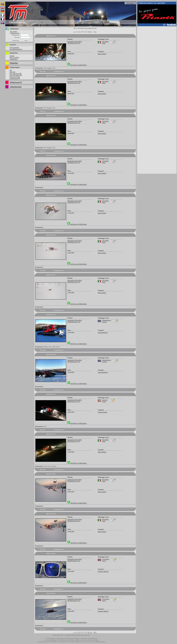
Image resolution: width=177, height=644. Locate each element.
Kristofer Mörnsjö (103, 571)
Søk (11, 70)
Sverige (105, 322)
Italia (104, 43)
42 (95, 32)
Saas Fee (105, 400)
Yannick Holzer (102, 412)
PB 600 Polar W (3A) (74, 43)
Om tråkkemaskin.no (16, 49)
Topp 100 (12, 72)
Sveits (104, 401)
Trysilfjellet (106, 559)
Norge (104, 561)
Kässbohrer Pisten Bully (75, 41)
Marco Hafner (102, 54)
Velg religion (130, 3)
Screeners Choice (15, 77)
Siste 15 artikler (14, 57)
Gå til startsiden (14, 47)
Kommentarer (15, 78)
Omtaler (12, 56)
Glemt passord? (15, 33)
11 (91, 32)
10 (89, 32)
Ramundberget (107, 320)
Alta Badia (105, 41)
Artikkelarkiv (14, 59)
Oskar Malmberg (103, 332)
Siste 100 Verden (16, 75)
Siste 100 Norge (15, 73)
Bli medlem (14, 31)
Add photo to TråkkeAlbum (79, 65)
